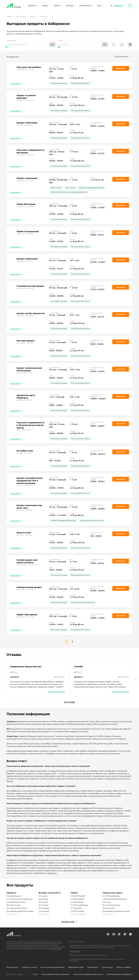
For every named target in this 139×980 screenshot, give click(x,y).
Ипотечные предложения (53, 967)
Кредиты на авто (30, 967)
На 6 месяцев (44, 911)
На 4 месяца (43, 905)
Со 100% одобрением (79, 905)
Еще (100, 6)
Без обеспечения (13, 905)
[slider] (31, 47)
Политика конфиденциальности (88, 974)
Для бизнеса (86, 6)
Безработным (108, 914)
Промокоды (107, 967)
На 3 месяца (43, 902)
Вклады (71, 6)
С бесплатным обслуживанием (115, 899)
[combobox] (123, 57)
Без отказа (107, 902)
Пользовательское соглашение (55, 974)
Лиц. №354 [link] (31, 261)
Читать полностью (56, 692)
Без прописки (12, 914)
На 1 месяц (43, 896)
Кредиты (33, 6)
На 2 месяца (43, 899)
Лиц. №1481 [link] (28, 400)
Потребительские (14, 896)
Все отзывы (70, 702)
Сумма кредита (12, 40)
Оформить (121, 260)
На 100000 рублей (78, 896)
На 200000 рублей (78, 914)
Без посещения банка (111, 905)
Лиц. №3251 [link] (28, 485)
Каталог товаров (124, 967)
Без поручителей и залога (17, 908)
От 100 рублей (76, 908)
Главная (9, 17)
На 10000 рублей (77, 899)
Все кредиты (12, 967)
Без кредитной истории (16, 902)
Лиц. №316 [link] (28, 510)
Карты (46, 6)
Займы (58, 6)
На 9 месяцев (44, 914)
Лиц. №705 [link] (30, 343)
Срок (61, 40)
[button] (117, 6)
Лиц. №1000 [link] (28, 125)
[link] (108, 934)
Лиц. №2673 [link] (26, 430)
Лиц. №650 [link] (29, 535)
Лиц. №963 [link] (30, 70)
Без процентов (109, 908)
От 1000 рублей (77, 902)
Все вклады (93, 967)
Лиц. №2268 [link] (28, 453)
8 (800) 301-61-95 (75, 951)
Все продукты (21, 17)
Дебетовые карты (76, 967)
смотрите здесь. (57, 949)
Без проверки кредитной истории (20, 911)
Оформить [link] (121, 68)
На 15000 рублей (77, 911)
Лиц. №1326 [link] (30, 100)
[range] (31, 45)
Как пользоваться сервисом (120, 974)
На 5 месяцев (44, 908)
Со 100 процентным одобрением (20, 899)
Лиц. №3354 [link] (33, 565)
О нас (35, 974)
